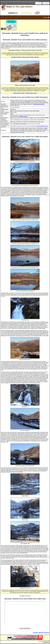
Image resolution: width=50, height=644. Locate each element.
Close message (39, 3)
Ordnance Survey (23, 116)
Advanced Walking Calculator (22, 591)
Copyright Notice (46, 642)
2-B (12, 111)
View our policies (46, 3)
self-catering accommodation (20, 124)
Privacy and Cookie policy (44, 641)
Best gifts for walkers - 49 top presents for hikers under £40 (25, 57)
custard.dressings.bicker (39, 104)
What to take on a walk (31, 93)
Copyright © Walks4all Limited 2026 (41, 633)
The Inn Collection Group (42, 126)
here (25, 104)
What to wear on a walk (19, 93)
